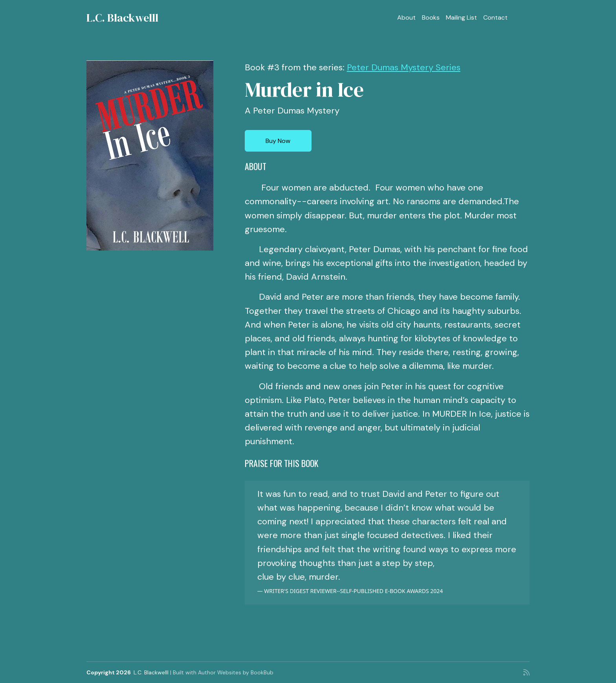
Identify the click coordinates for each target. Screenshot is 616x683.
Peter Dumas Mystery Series (404, 67)
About (406, 17)
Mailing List (461, 17)
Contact (495, 17)
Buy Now (278, 141)
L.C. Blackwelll (122, 18)
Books (431, 17)
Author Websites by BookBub (236, 672)
